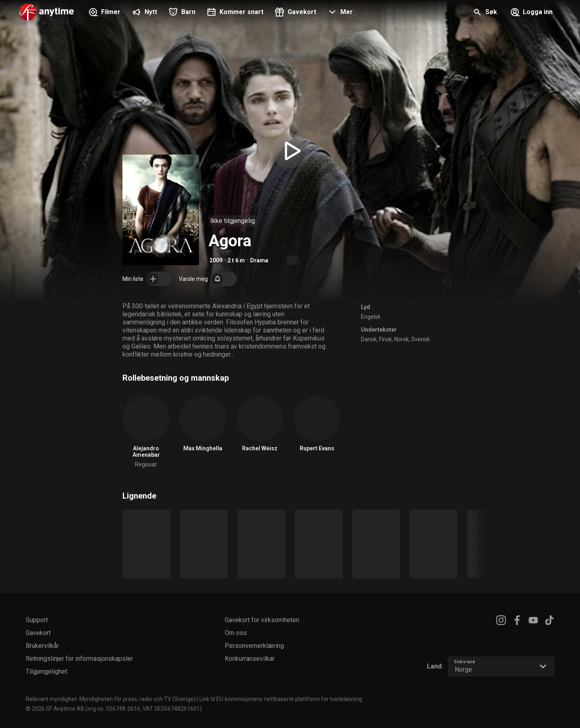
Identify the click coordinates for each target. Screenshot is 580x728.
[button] (339, 13)
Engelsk (371, 317)
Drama (259, 260)
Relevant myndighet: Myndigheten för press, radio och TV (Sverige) (111, 699)
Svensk (420, 339)
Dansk (369, 339)
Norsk (402, 339)
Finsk (385, 339)
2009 (216, 260)
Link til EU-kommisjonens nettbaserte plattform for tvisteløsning (281, 699)
